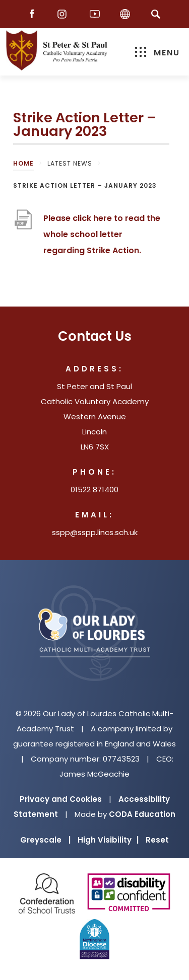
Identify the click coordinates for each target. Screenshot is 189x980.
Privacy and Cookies (61, 799)
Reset (157, 840)
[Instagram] (65, 14)
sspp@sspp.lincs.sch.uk (95, 532)
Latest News (70, 163)
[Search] (156, 14)
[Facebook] (34, 14)
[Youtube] (95, 14)
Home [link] (23, 163)
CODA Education (142, 814)
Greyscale (45, 840)
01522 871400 (94, 489)
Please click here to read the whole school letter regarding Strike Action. (102, 236)
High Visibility (108, 840)
